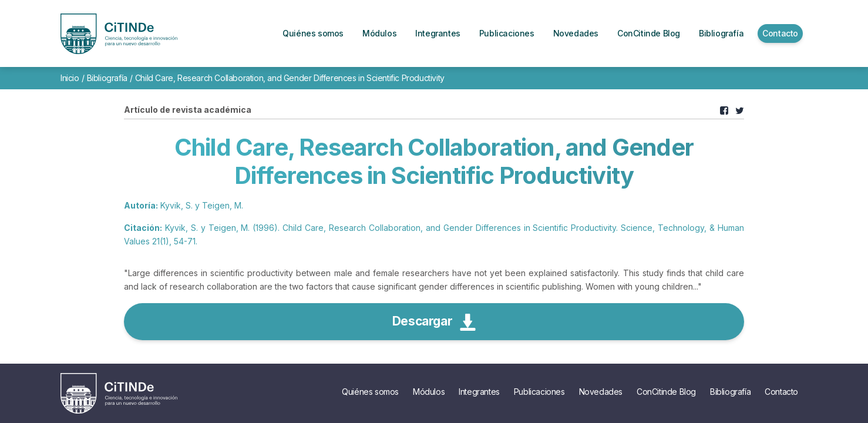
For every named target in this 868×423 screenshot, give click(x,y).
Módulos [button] (379, 33)
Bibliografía (107, 78)
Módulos (429, 392)
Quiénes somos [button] (313, 33)
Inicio (70, 78)
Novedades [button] (576, 33)
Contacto (781, 392)
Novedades (601, 392)
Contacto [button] (780, 33)
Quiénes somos (370, 392)
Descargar (434, 322)
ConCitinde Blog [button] (649, 33)
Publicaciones (539, 392)
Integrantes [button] (438, 33)
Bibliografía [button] (721, 33)
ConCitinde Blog (666, 392)
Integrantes (479, 392)
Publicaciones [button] (507, 33)
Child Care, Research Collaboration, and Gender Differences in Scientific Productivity (290, 78)
